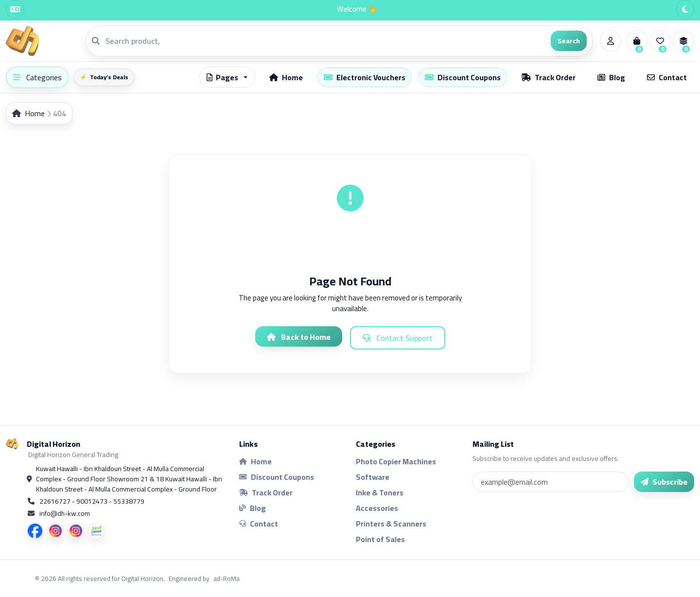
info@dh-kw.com (65, 514)
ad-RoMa (227, 579)
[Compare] (683, 41)
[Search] (325, 41)
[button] (227, 77)
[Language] (15, 9)
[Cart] (637, 41)
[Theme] (685, 9)
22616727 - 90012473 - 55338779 (92, 501)
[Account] (611, 41)
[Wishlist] (660, 41)
